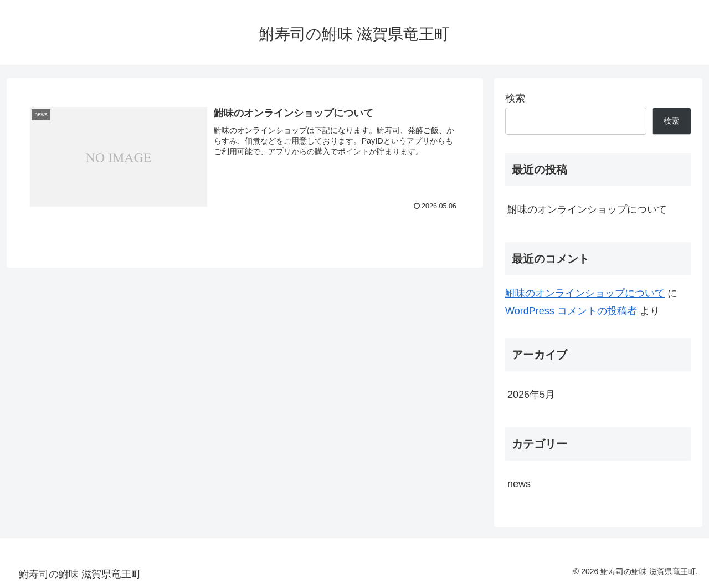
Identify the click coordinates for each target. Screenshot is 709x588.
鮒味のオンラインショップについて (587, 209)
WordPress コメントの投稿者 (571, 311)
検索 (515, 98)
